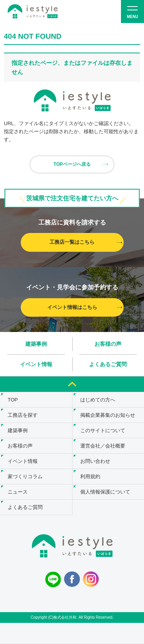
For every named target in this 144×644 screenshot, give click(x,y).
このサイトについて (103, 430)
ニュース (18, 492)
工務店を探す (23, 415)
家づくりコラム (25, 476)
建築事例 (36, 344)
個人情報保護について (105, 492)
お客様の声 (108, 344)
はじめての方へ (98, 400)
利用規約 (90, 476)
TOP (13, 400)
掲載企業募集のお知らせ (108, 415)
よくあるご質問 (108, 364)
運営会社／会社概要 (103, 446)
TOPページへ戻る (72, 164)
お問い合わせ (95, 461)
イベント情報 (36, 364)
